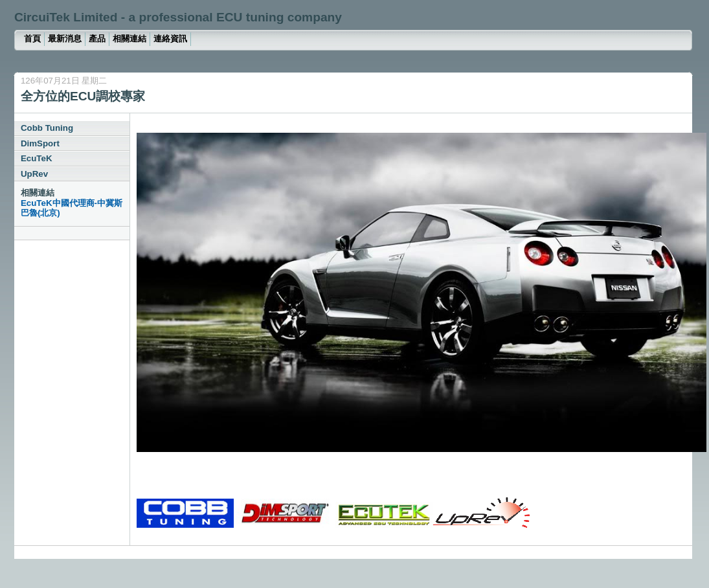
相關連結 (129, 39)
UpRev (34, 174)
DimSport (40, 143)
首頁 (32, 39)
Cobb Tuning (47, 128)
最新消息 (65, 39)
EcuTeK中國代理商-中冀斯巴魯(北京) (72, 208)
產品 (97, 39)
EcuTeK (37, 158)
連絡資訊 (170, 39)
